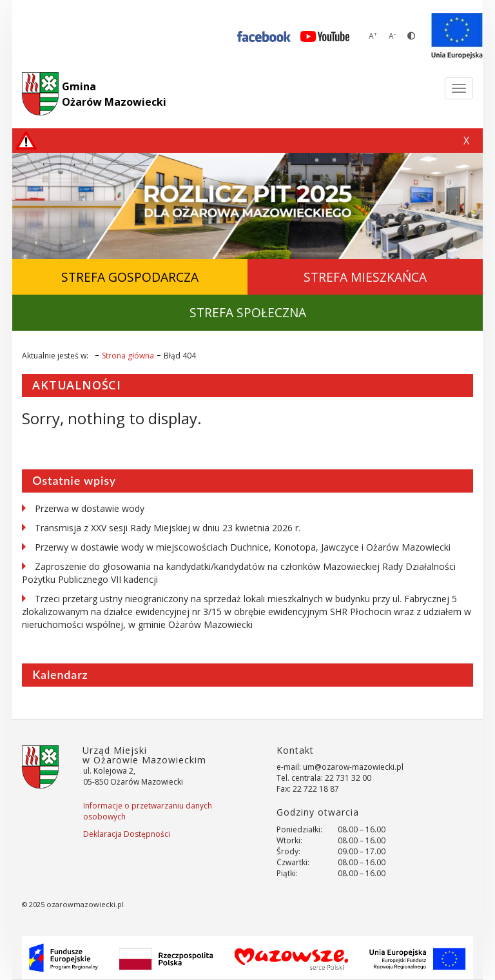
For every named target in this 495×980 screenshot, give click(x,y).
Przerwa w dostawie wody (90, 508)
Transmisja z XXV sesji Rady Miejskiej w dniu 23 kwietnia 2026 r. (168, 528)
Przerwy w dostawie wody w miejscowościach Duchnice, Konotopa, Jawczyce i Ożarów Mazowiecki (243, 547)
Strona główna (128, 356)
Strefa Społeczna (248, 312)
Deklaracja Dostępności (127, 834)
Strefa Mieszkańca (365, 277)
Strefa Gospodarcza (130, 277)
